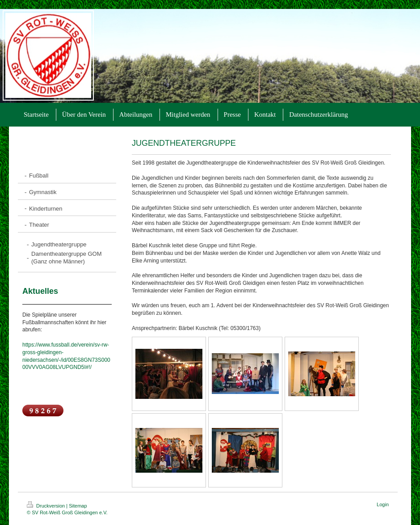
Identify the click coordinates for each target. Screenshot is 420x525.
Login (383, 504)
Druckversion (46, 506)
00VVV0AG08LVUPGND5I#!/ (57, 367)
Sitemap (78, 506)
